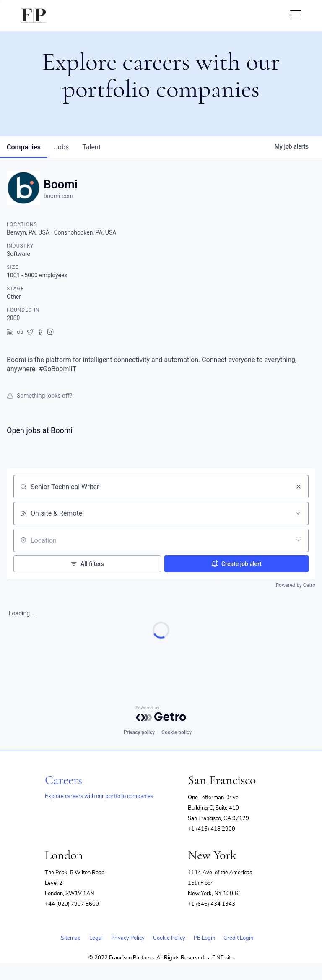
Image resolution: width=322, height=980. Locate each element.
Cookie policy (177, 732)
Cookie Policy (169, 938)
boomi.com (58, 196)
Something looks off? (39, 396)
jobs (61, 147)
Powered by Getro (296, 585)
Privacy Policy (128, 938)
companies (24, 147)
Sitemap (71, 938)
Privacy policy (139, 732)
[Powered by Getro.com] (161, 714)
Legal (96, 938)
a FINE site (221, 958)
